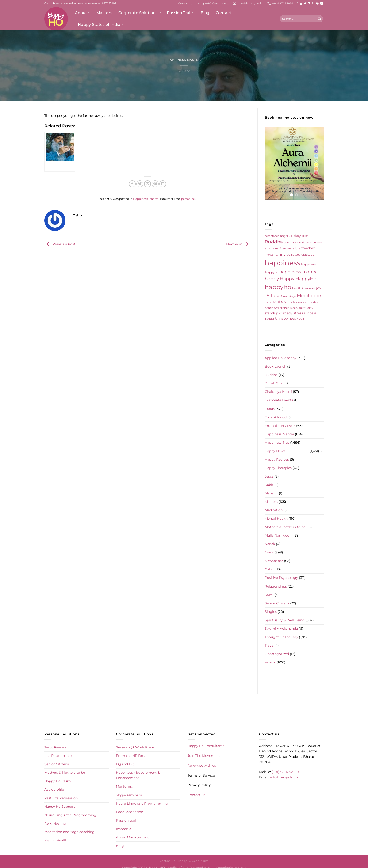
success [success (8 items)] (310, 313)
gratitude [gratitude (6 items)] (308, 255)
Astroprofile (54, 789)
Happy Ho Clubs (57, 781)
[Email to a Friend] (148, 184)
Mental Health (276, 519)
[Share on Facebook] (132, 184)
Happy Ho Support (60, 807)
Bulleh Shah (275, 383)
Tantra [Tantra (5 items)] (269, 319)
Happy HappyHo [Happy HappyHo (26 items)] (298, 279)
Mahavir (271, 493)
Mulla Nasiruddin (279, 535)
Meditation (274, 510)
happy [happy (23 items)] (272, 279)
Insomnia (124, 829)
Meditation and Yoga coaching (69, 832)
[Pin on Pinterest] (155, 184)
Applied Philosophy (281, 358)
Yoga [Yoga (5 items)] (300, 319)
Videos (270, 662)
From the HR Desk (280, 426)
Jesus (269, 476)
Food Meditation (130, 812)
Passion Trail (181, 13)
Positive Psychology (281, 578)
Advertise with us (202, 766)
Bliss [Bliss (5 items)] (305, 236)
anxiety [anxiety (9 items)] (295, 236)
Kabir (269, 485)
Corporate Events (279, 400)
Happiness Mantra (184, 60)
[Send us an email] (309, 4)
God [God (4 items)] (298, 255)
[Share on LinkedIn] (163, 184)
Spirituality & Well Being (285, 620)
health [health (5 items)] (297, 288)
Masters (104, 13)
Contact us (196, 795)
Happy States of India (101, 25)
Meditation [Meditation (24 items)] (309, 296)
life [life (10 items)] (267, 296)
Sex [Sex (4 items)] (276, 308)
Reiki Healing (55, 823)
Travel (270, 645)
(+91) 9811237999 (285, 772)
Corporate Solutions (140, 13)
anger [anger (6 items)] (284, 236)
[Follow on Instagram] (301, 4)
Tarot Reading (56, 747)
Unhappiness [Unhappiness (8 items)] (285, 318)
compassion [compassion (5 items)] (292, 243)
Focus (270, 409)
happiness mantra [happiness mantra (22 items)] (299, 272)
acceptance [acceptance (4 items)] (272, 236)
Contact (224, 13)
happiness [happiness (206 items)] (282, 263)
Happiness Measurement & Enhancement (138, 775)
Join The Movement (204, 756)
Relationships (276, 586)
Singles (271, 612)
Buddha (271, 375)
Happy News (275, 451)
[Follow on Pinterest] (317, 4)
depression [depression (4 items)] (309, 243)
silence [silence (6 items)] (285, 308)
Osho (186, 71)
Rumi (269, 595)
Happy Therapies (278, 468)
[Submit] (319, 19)
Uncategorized (277, 654)
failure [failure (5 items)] (296, 248)
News (269, 552)
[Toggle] (322, 451)
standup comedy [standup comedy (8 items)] (279, 313)
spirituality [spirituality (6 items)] (306, 308)
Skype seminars (129, 795)
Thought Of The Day (281, 637)
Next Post (238, 244)
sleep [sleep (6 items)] (294, 308)
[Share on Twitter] (140, 184)
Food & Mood (276, 417)
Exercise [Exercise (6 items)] (285, 248)
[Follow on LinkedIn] (322, 4)
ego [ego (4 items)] (319, 243)
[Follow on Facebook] (297, 4)
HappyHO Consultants (213, 4)
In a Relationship (58, 756)
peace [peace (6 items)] (269, 308)
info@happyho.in (284, 777)
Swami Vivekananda (281, 629)
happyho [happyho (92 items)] (278, 287)
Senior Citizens (277, 603)
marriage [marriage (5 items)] (289, 296)
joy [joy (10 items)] (319, 288)
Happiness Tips (277, 443)
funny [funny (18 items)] (280, 254)
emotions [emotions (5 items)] (272, 248)
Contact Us (186, 4)
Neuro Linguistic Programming (70, 815)
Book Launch (276, 366)
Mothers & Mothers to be (285, 527)
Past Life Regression (61, 798)
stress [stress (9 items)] (298, 313)
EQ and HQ (125, 764)
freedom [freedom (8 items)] (308, 248)
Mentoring (125, 786)
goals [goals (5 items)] (290, 255)
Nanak (270, 544)
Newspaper (274, 561)
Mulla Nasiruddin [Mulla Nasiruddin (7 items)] (297, 302)
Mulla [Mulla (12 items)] (278, 302)
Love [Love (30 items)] (276, 296)
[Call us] (313, 4)
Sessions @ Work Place (135, 747)
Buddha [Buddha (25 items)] (274, 242)
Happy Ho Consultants (206, 746)
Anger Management (132, 837)
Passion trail (126, 820)
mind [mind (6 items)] (268, 302)
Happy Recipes (277, 459)
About (83, 13)
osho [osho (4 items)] (314, 302)
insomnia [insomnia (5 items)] (309, 288)
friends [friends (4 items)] (269, 255)
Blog (205, 13)
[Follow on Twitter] (305, 4)
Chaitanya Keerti (278, 392)
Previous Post (60, 244)
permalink (188, 199)
